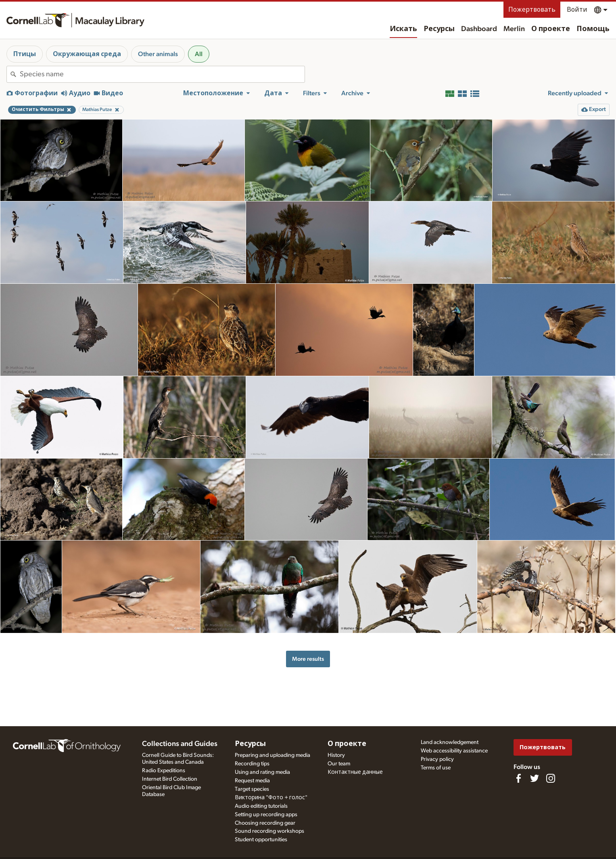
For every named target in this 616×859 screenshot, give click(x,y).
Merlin (514, 29)
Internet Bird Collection (170, 779)
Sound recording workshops (269, 831)
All (199, 54)
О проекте (551, 29)
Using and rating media (262, 772)
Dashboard (479, 29)
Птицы (25, 54)
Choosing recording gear (265, 823)
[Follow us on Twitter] (535, 778)
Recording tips (252, 764)
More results (308, 659)
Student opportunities (261, 840)
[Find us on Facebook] (518, 778)
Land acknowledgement (450, 742)
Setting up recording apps (266, 815)
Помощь (593, 29)
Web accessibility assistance (454, 751)
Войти (577, 10)
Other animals (158, 54)
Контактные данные (355, 772)
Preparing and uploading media (273, 755)
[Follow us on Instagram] (551, 778)
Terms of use (436, 768)
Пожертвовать (532, 10)
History (336, 755)
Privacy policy (437, 759)
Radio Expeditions (164, 771)
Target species (252, 789)
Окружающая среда (87, 54)
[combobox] (162, 74)
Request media (252, 781)
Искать (403, 29)
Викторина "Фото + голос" (271, 798)
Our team (339, 764)
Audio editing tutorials (261, 806)
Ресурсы (439, 29)
